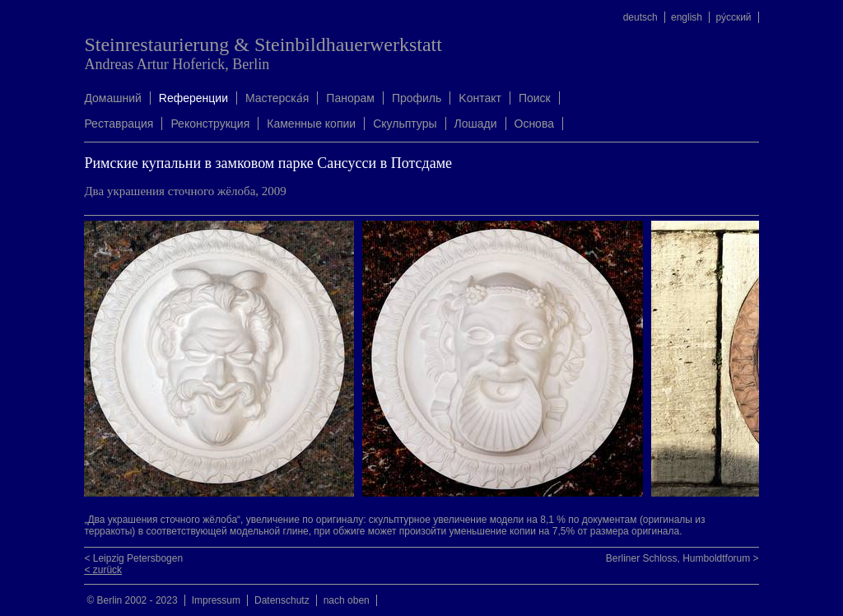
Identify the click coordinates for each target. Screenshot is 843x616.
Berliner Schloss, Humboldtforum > (682, 558)
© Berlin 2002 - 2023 (132, 600)
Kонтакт (480, 98)
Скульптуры (405, 124)
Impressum (216, 600)
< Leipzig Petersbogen (133, 558)
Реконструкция (210, 124)
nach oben (347, 600)
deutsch (640, 17)
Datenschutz (282, 600)
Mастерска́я (277, 98)
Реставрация (119, 124)
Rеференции (193, 98)
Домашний (112, 98)
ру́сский (733, 17)
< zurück (103, 570)
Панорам (350, 98)
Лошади (476, 124)
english (687, 17)
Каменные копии (311, 124)
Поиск (535, 98)
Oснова (534, 124)
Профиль (417, 98)
